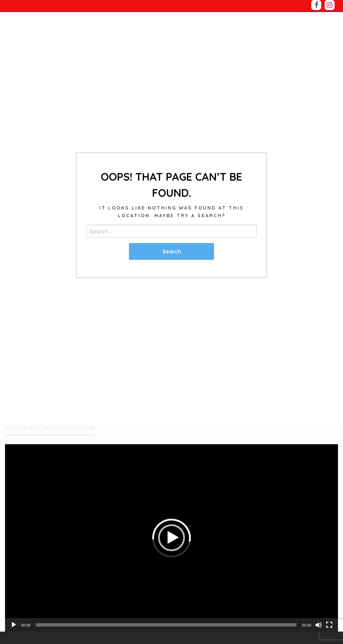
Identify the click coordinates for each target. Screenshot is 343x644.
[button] (171, 538)
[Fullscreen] (329, 625)
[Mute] (319, 625)
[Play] (14, 625)
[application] (171, 538)
